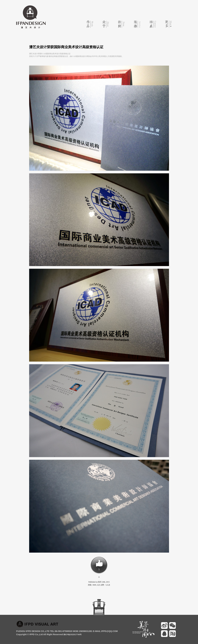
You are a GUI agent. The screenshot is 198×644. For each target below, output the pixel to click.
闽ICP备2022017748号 (73, 635)
